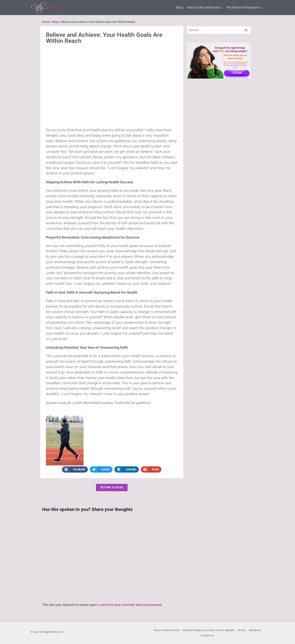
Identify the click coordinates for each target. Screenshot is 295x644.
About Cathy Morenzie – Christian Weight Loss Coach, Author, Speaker (194, 630)
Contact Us (207, 635)
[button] (75, 469)
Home (46, 22)
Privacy (242, 630)
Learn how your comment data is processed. (131, 605)
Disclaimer (255, 630)
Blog (180, 7)
